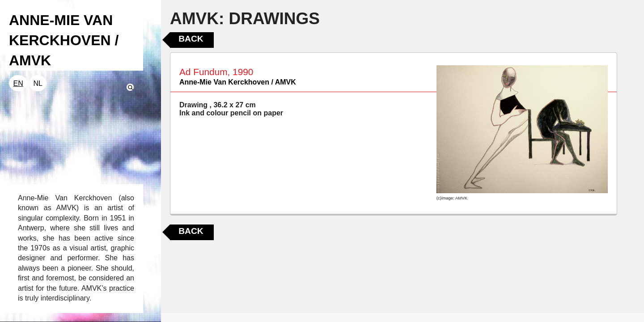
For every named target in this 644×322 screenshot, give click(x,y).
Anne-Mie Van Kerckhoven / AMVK (238, 82)
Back (191, 39)
